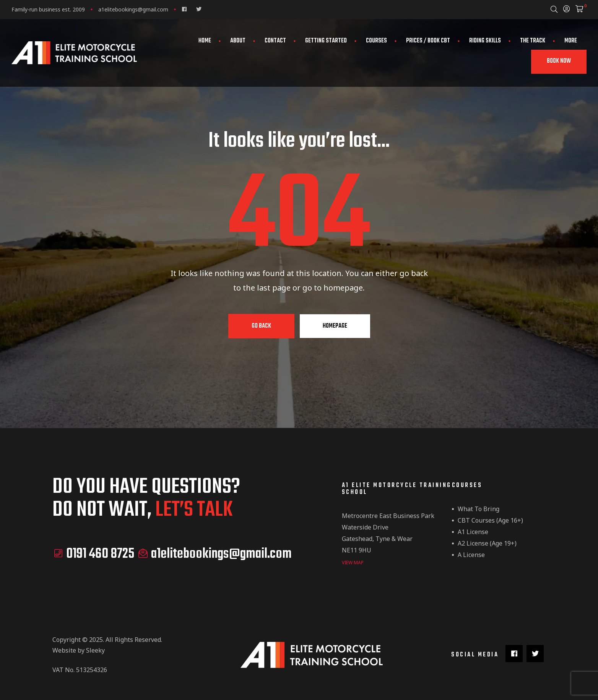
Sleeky (95, 650)
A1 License (473, 532)
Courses (376, 41)
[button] (559, 62)
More (571, 41)
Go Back (261, 326)
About (238, 41)
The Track (533, 41)
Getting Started (326, 41)
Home (205, 41)
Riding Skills (485, 41)
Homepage (335, 326)
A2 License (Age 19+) (487, 543)
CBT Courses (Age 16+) (490, 520)
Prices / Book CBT (428, 41)
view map (353, 562)
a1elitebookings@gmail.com (133, 9)
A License (471, 555)
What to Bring (479, 509)
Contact (275, 41)
